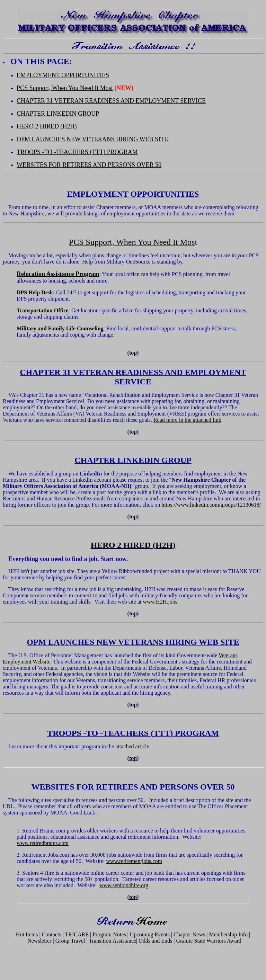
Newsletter (39, 941)
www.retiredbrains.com (43, 843)
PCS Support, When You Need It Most (65, 88)
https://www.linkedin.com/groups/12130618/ (211, 505)
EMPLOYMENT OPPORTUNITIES (63, 75)
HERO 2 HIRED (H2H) (47, 126)
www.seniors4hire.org (124, 885)
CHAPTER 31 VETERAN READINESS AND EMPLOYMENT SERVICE (111, 101)
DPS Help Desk (35, 292)
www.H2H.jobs (160, 602)
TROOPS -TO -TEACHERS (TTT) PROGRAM (77, 152)
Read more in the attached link (187, 420)
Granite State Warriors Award (209, 941)
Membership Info (228, 934)
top (133, 353)
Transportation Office (42, 310)
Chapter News (189, 934)
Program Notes (109, 934)
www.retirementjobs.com (134, 861)
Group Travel (70, 941)
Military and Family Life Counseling (60, 328)
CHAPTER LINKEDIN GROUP (58, 114)
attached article (132, 746)
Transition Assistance (112, 941)
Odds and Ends (155, 941)
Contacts (52, 934)
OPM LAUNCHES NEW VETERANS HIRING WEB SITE (92, 139)
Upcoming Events (150, 934)
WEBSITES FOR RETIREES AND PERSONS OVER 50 (89, 165)
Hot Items (27, 934)
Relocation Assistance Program (58, 274)
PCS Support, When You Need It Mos (132, 242)
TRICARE (77, 934)
